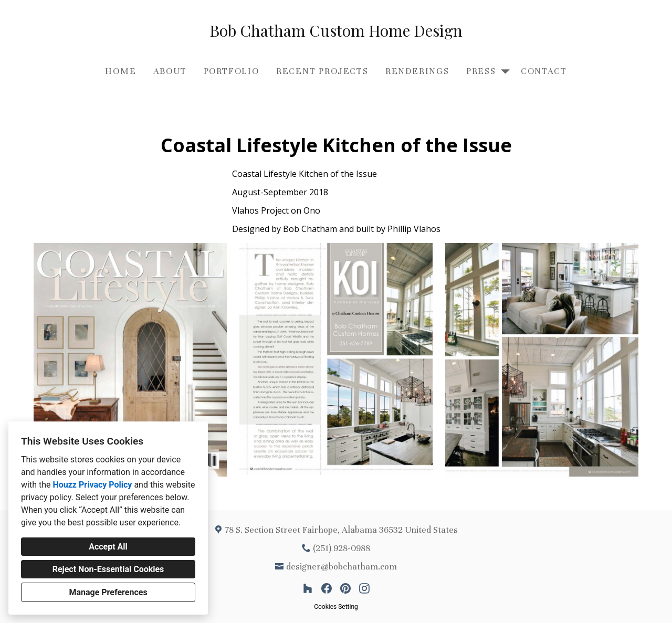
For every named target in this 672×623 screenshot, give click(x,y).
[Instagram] (364, 588)
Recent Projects (322, 71)
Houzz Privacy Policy (92, 485)
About (170, 71)
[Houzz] (308, 588)
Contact (544, 71)
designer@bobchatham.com (342, 567)
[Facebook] (327, 588)
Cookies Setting (336, 607)
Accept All (108, 547)
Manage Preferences (108, 592)
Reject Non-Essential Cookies (108, 569)
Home (120, 71)
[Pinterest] (345, 588)
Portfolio (232, 71)
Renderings (417, 71)
